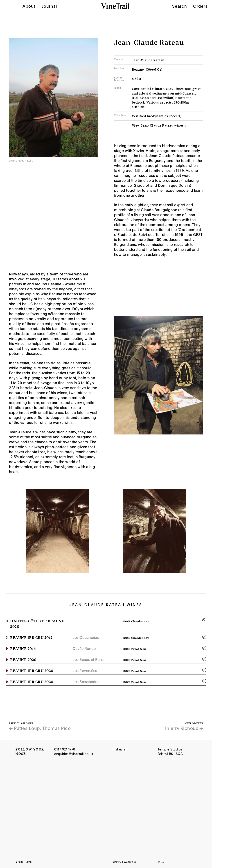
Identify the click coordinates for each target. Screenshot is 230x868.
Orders (200, 6)
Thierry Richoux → (184, 728)
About (29, 6)
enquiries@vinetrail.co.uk (74, 754)
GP (136, 862)
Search (180, 6)
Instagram (121, 749)
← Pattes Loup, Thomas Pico (40, 728)
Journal (49, 6)
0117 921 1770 (65, 749)
